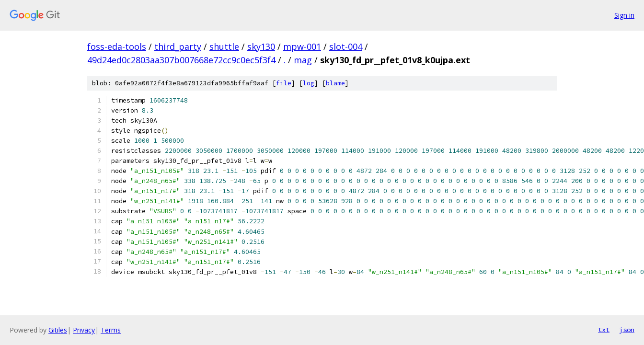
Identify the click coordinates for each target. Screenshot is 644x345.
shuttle (224, 46)
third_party (178, 46)
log (309, 83)
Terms (111, 330)
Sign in (624, 15)
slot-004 (346, 46)
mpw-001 (302, 46)
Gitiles (58, 330)
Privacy (84, 330)
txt (604, 330)
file (284, 83)
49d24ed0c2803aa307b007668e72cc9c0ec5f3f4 (181, 60)
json (627, 330)
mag (303, 60)
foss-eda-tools (117, 46)
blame (335, 83)
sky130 (261, 46)
